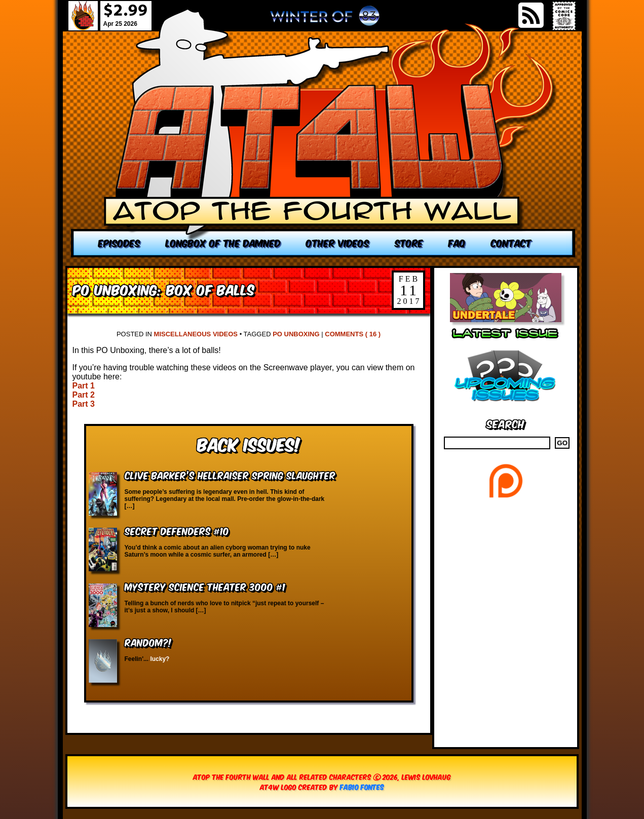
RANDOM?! (148, 642)
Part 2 (84, 395)
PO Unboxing (296, 334)
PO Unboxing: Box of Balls (163, 289)
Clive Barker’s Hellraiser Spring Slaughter (230, 475)
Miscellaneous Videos (196, 334)
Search (505, 423)
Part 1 (84, 386)
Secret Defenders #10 (177, 531)
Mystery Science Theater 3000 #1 (205, 586)
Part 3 (84, 404)
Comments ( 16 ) (353, 334)
